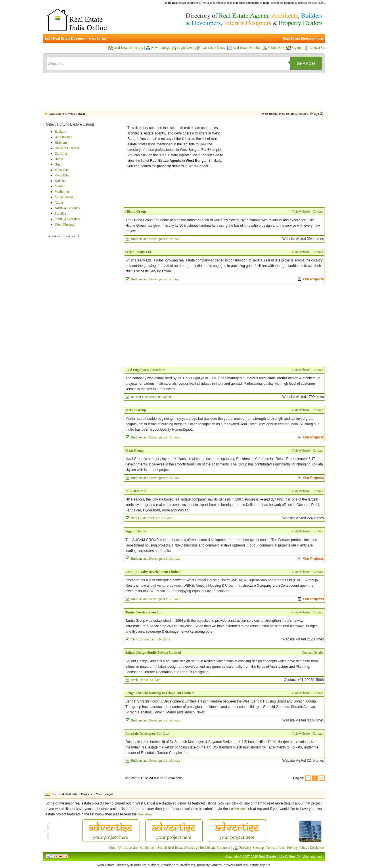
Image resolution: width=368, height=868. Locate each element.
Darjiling (61, 153)
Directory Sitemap (251, 848)
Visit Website (300, 211)
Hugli (59, 164)
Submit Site (276, 48)
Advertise (131, 848)
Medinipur (62, 192)
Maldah (60, 186)
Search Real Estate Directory (178, 848)
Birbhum (61, 143)
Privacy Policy (297, 848)
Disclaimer (317, 848)
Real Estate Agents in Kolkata (152, 518)
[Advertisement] (184, 93)
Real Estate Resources (215, 848)
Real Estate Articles (246, 48)
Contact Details (313, 653)
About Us (115, 848)
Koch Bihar (63, 175)
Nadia (59, 203)
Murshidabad (64, 197)
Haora (59, 159)
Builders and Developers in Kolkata (156, 239)
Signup (297, 48)
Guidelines (145, 814)
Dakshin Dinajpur (67, 148)
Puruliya (61, 213)
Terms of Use (275, 848)
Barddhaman (63, 137)
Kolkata (60, 181)
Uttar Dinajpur (65, 224)
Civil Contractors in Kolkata (150, 639)
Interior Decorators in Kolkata (152, 397)
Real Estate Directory (128, 48)
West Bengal (97, 39)
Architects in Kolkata (146, 680)
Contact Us (317, 48)
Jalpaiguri (61, 170)
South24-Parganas (67, 219)
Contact (318, 211)
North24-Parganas (67, 208)
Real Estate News (213, 48)
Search (306, 63)
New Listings (160, 48)
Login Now (185, 48)
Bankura (61, 132)
